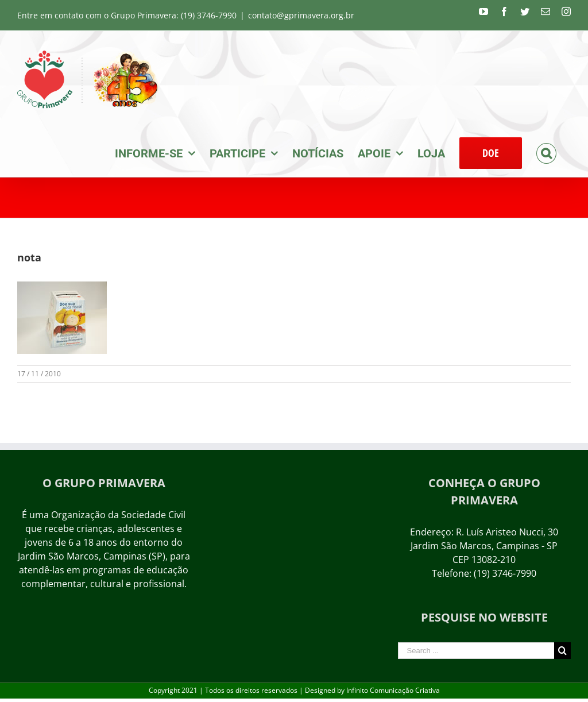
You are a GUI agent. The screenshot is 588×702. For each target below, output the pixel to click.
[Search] (546, 152)
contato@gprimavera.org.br (301, 15)
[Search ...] (476, 651)
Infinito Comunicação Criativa (393, 690)
